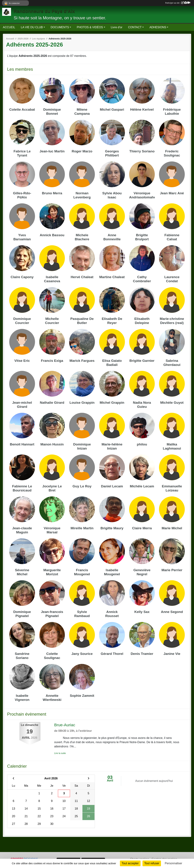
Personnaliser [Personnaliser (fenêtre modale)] (174, 863)
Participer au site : (178, 3)
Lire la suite (60, 753)
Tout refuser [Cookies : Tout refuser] (152, 863)
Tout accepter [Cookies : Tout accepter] (130, 863)
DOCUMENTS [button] (60, 27)
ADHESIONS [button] (158, 27)
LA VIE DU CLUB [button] (32, 27)
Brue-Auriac (65, 725)
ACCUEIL (9, 27)
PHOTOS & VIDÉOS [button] (90, 27)
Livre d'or (117, 27)
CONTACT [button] (135, 27)
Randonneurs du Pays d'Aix (44, 11)
